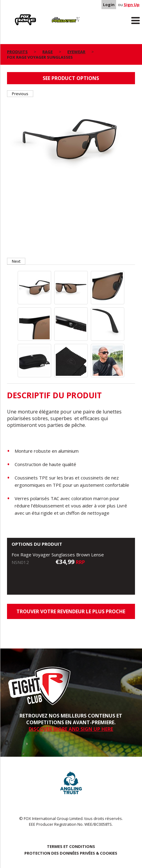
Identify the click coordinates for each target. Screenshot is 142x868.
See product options (71, 78)
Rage (13, 16)
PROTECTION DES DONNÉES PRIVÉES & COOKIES (71, 853)
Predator (54, 16)
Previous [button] (20, 94)
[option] (71, 140)
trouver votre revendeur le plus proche (71, 611)
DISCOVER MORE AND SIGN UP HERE (71, 729)
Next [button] (16, 261)
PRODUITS (17, 52)
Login (109, 5)
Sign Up (132, 5)
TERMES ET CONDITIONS (71, 846)
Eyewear (76, 52)
